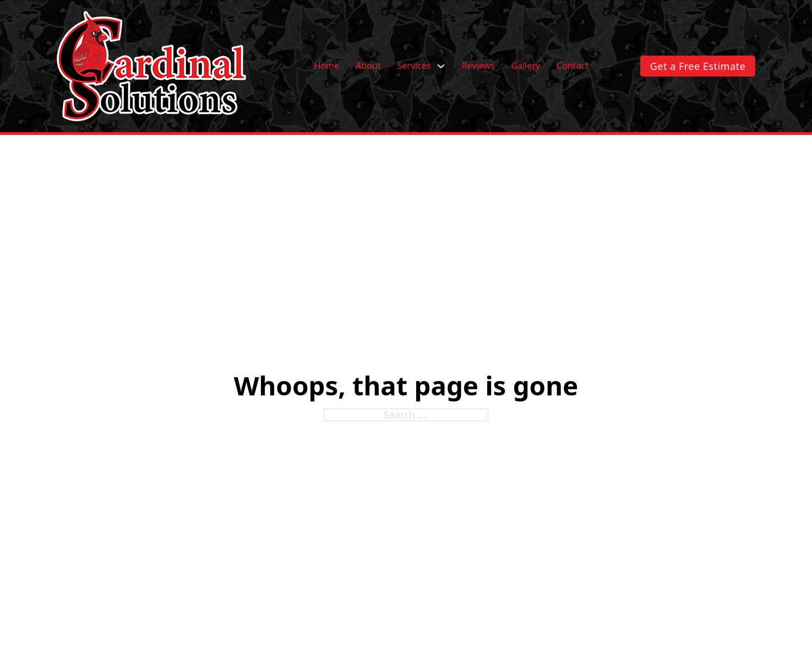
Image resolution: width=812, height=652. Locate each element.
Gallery (525, 66)
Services (414, 66)
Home (327, 66)
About (368, 66)
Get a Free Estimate (698, 66)
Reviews (478, 66)
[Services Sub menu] (441, 66)
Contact (573, 66)
